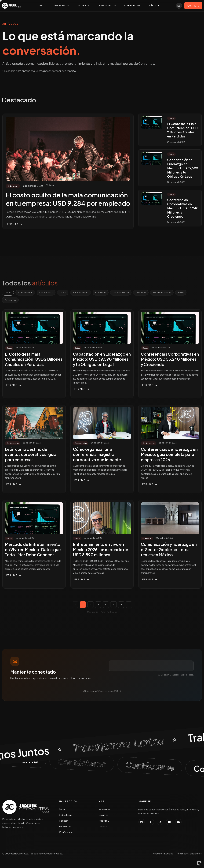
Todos (8, 293)
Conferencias (50, 293)
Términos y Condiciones (189, 855)
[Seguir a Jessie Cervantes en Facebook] (151, 823)
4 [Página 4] (106, 606)
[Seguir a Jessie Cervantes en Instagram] (142, 823)
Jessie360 (104, 822)
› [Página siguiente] (129, 606)
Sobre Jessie (66, 816)
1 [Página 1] (83, 606)
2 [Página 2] (91, 606)
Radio (8, 301)
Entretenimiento (87, 293)
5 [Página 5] (114, 606)
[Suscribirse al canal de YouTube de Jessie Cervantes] (169, 823)
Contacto (104, 828)
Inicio (62, 810)
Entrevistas (109, 293)
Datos (68, 293)
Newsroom (105, 810)
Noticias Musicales (176, 293)
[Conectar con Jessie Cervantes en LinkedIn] (178, 823)
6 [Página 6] (121, 606)
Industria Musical (132, 293)
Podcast (64, 822)
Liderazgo (153, 293)
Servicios (103, 816)
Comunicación (27, 293)
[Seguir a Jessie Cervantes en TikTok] (160, 823)
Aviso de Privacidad (163, 855)
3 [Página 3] (98, 606)
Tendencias (25, 301)
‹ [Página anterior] (75, 606)
